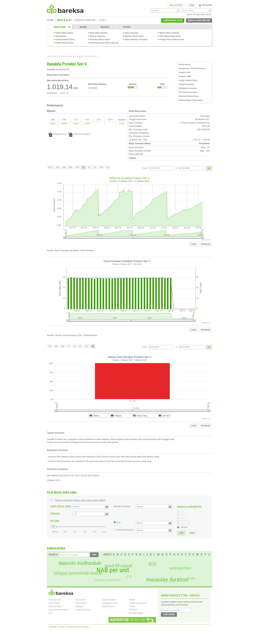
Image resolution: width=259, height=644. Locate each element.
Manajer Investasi (122, 506)
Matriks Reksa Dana (134, 36)
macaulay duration (167, 580)
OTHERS (127, 27)
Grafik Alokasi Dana (188, 80)
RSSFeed (133, 610)
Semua (184, 527)
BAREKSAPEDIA (56, 548)
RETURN (55, 521)
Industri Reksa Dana (65, 40)
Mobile (132, 600)
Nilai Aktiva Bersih (99, 33)
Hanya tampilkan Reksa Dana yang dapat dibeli (80, 500)
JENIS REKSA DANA (61, 507)
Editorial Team (55, 606)
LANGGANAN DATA (173, 20)
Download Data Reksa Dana (103, 43)
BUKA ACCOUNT (176, 5)
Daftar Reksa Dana (64, 33)
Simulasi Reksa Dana (100, 40)
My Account (205, 5)
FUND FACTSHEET (80, 134)
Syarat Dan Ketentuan (59, 610)
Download (205, 244)
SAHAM (83, 27)
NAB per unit (113, 570)
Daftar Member (109, 600)
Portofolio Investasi (188, 92)
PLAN (102, 20)
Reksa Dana (66, 56)
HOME (50, 20)
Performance (185, 64)
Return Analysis (98, 36)
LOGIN (192, 5)
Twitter (132, 606)
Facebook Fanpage (138, 603)
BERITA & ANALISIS (85, 20)
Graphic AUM (185, 76)
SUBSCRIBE (169, 614)
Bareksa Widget (136, 613)
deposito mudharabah (80, 563)
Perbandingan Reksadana (191, 100)
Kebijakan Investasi (188, 88)
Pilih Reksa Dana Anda (170, 36)
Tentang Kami (55, 600)
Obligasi (79, 606)
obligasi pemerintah (107, 580)
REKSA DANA (60, 27)
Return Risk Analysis (169, 33)
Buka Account (109, 606)
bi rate (191, 578)
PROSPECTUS (57, 134)
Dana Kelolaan (132, 33)
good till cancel (118, 566)
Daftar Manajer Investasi (136, 40)
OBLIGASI (105, 27)
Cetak (193, 244)
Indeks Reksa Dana (64, 43)
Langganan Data (110, 603)
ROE (153, 564)
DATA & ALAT (64, 20)
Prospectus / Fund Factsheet (192, 68)
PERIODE (55, 514)
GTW (129, 577)
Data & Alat (52, 56)
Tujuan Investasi (186, 84)
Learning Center (83, 610)
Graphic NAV (185, 72)
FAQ (50, 613)
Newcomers (61, 36)
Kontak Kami (54, 603)
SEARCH (53, 555)
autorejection (180, 568)
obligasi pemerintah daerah (78, 573)
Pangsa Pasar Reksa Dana (172, 40)
